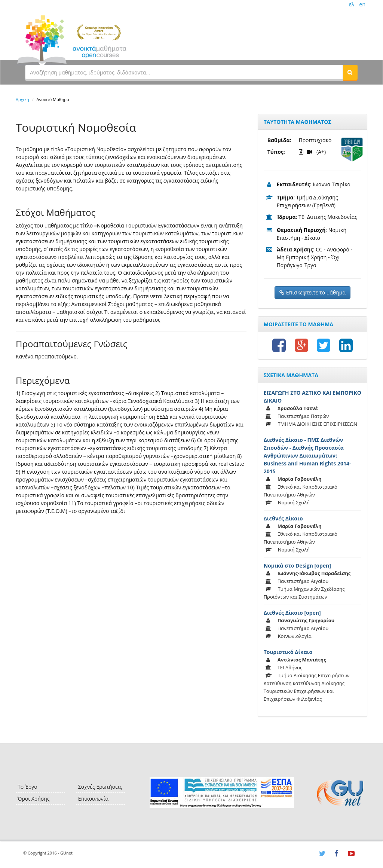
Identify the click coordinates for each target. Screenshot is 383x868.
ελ (352, 4)
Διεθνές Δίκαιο (283, 518)
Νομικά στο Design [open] (297, 566)
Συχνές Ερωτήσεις (100, 787)
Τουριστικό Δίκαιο (288, 652)
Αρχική (22, 99)
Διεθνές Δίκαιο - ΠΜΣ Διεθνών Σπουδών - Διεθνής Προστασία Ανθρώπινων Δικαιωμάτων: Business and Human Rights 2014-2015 (307, 456)
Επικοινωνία (93, 799)
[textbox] (184, 72)
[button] (350, 72)
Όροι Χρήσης (34, 799)
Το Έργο (27, 787)
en (362, 4)
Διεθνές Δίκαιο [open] (292, 613)
